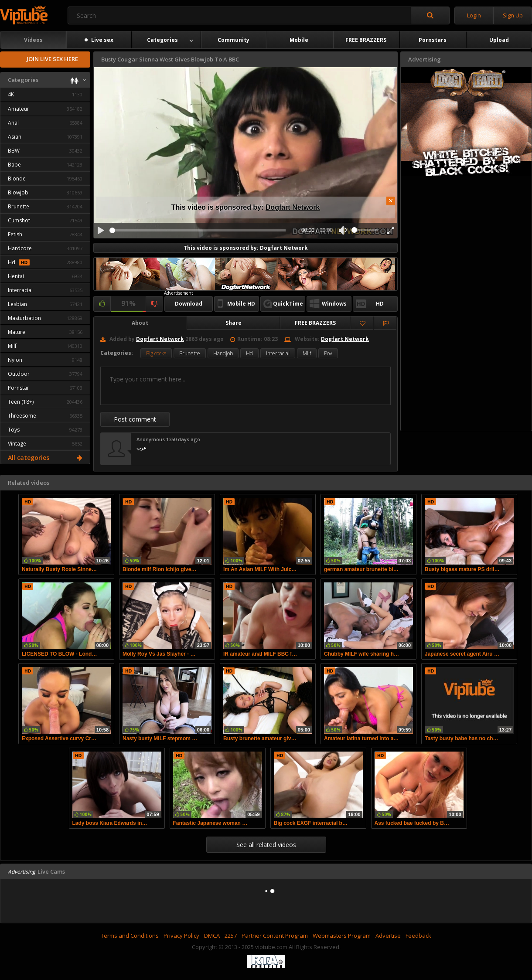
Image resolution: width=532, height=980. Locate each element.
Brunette (190, 353)
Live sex (99, 40)
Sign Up (513, 15)
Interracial (278, 353)
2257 (231, 936)
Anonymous (151, 439)
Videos (33, 40)
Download (189, 304)
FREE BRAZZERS (366, 40)
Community (234, 40)
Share (234, 323)
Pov (328, 353)
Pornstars (433, 40)
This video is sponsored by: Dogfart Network (246, 248)
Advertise (388, 936)
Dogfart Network (293, 207)
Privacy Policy (181, 936)
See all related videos (266, 845)
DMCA (212, 936)
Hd (249, 353)
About (140, 323)
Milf (307, 353)
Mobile (299, 40)
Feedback (418, 936)
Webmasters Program (342, 936)
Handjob (223, 353)
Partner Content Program (275, 936)
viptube (24, 15)
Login (474, 15)
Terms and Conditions (130, 936)
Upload (499, 40)
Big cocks (156, 353)
